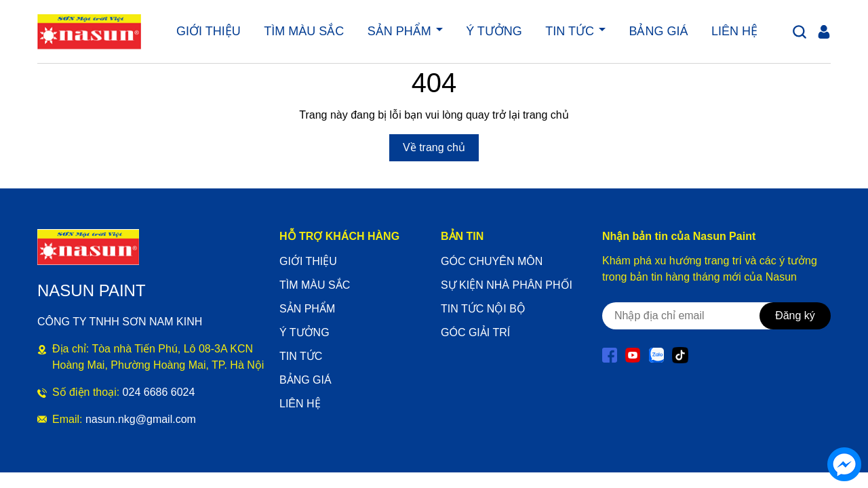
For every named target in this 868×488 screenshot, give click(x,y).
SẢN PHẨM (401, 31)
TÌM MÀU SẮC (304, 31)
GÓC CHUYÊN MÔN (492, 261)
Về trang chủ (434, 147)
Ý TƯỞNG (494, 31)
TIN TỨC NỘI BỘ (483, 309)
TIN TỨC (571, 31)
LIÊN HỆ (734, 31)
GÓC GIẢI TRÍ (475, 332)
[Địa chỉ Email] (698, 316)
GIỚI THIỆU (209, 31)
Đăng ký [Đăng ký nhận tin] (795, 316)
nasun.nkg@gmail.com (141, 419)
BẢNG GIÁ (658, 31)
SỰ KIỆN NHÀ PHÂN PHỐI (507, 285)
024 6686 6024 (159, 392)
